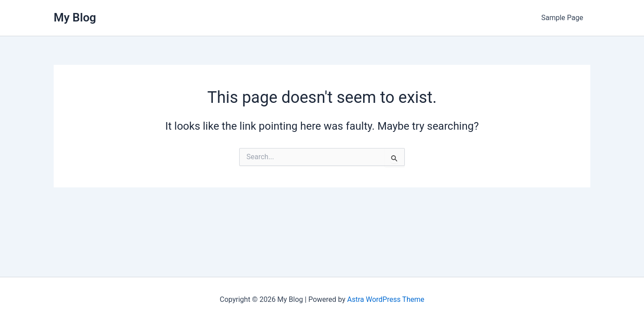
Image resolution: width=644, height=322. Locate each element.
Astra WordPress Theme (386, 299)
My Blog (75, 17)
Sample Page (562, 18)
